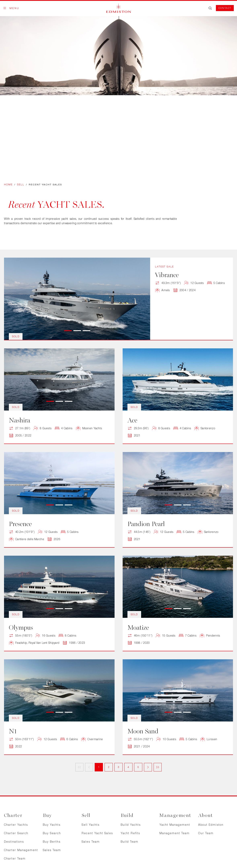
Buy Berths (52, 842)
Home (8, 184)
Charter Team (15, 858)
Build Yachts (131, 825)
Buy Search (52, 833)
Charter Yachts (16, 825)
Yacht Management (175, 825)
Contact (225, 8)
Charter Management (21, 850)
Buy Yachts (52, 825)
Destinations (14, 842)
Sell (21, 184)
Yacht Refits (130, 833)
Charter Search (16, 833)
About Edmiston (211, 825)
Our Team (206, 833)
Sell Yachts (91, 825)
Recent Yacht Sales (97, 833)
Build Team (129, 842)
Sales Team (52, 850)
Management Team (174, 833)
